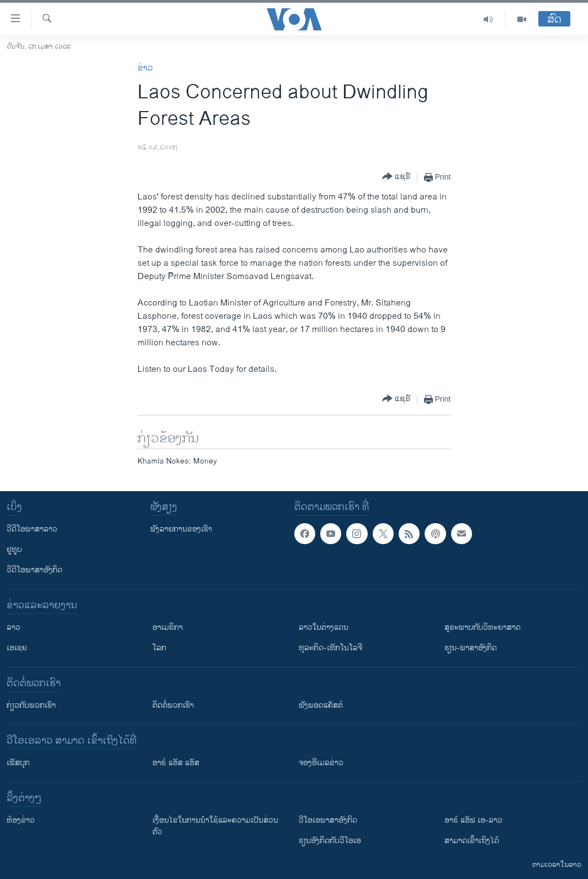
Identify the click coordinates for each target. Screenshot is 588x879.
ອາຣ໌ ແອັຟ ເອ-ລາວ (473, 820)
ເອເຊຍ (17, 648)
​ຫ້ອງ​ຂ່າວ (21, 820)
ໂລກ (159, 648)
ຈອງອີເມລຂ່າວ (321, 763)
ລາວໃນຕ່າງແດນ (324, 627)
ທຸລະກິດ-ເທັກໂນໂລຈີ (330, 648)
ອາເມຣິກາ (168, 627)
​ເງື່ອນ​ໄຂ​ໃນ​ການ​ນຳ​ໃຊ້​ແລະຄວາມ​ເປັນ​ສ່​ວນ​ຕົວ (215, 826)
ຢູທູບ (14, 549)
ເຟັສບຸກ (18, 763)
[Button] (396, 177)
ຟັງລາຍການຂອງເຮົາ (181, 529)
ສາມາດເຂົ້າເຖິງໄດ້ (472, 841)
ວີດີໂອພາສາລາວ (32, 529)
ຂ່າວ (145, 68)
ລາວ (14, 627)
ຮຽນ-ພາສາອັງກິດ (471, 648)
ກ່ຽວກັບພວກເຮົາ (31, 705)
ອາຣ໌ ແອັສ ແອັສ (176, 763)
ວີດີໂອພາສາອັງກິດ (35, 570)
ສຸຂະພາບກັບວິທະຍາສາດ (483, 627)
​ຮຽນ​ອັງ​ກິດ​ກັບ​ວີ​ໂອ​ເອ (330, 841)
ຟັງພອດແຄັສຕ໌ (321, 705)
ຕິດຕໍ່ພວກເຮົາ (173, 705)
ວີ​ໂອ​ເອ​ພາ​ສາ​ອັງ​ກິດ (328, 820)
